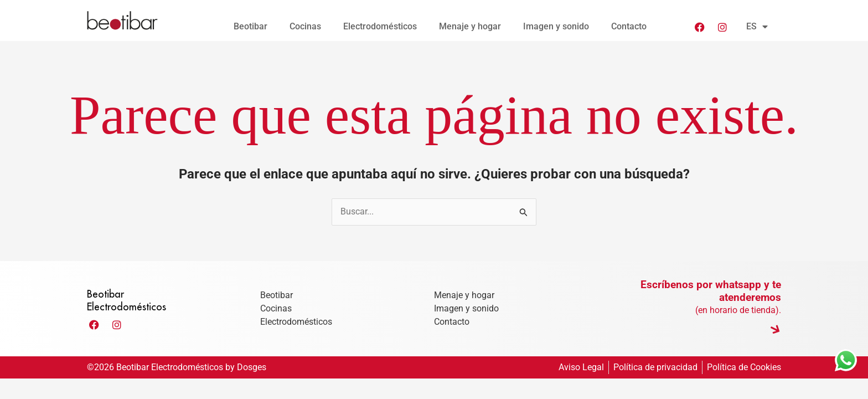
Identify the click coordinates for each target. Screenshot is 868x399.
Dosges (252, 368)
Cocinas (305, 26)
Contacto (629, 26)
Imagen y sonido (556, 26)
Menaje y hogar (470, 26)
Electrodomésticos (380, 26)
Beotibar (250, 26)
